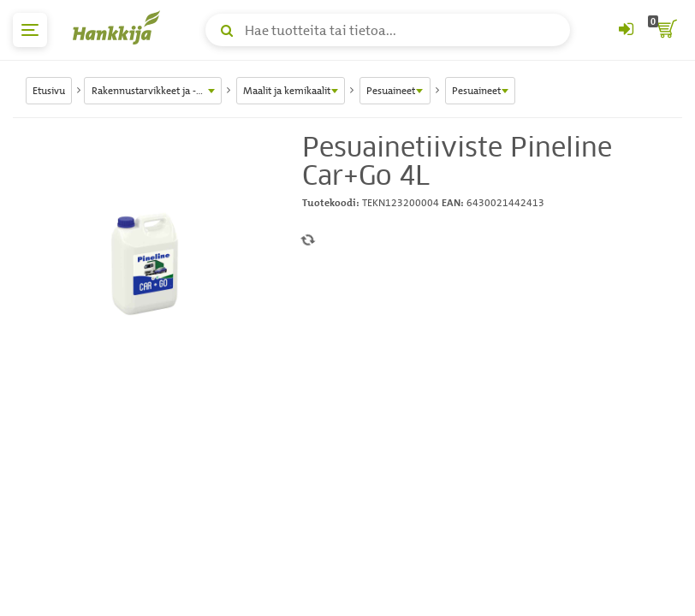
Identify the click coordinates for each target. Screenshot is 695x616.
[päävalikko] (30, 30)
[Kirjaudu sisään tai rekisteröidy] (626, 30)
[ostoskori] (665, 30)
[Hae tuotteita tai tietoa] (388, 30)
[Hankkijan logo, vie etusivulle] (120, 27)
